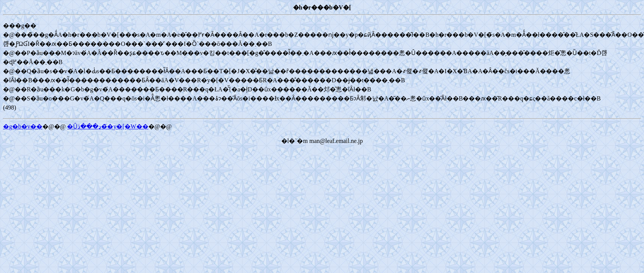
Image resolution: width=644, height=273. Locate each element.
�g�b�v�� (23, 126)
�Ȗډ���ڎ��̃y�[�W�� (108, 126)
